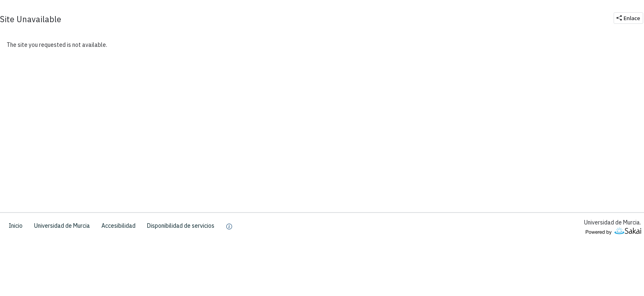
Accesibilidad (118, 226)
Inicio (16, 226)
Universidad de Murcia (62, 226)
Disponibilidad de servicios (181, 226)
